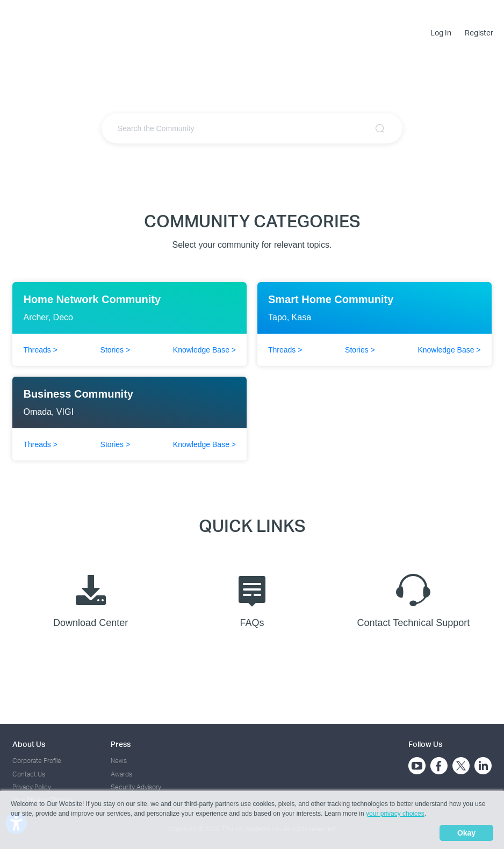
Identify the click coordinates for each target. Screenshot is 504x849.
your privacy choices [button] (395, 814)
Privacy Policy (32, 787)
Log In (441, 33)
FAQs (252, 598)
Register (479, 33)
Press (121, 744)
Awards (121, 774)
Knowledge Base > (204, 350)
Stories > (116, 350)
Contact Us (29, 774)
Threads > (40, 350)
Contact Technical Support (413, 598)
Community (282, 14)
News (119, 761)
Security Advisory (136, 787)
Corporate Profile (37, 761)
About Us (29, 744)
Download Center (91, 598)
